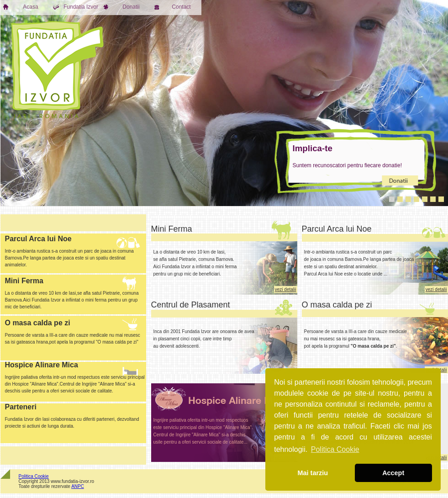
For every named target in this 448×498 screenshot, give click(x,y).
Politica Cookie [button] (335, 449)
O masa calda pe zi (337, 305)
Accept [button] (393, 473)
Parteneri (21, 407)
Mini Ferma (172, 229)
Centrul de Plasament (191, 305)
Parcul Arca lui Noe (337, 229)
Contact (172, 7)
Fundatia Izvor (76, 7)
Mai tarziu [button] (313, 473)
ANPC (78, 486)
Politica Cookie (34, 476)
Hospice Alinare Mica (42, 365)
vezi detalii (286, 289)
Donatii (121, 7)
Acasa (21, 7)
